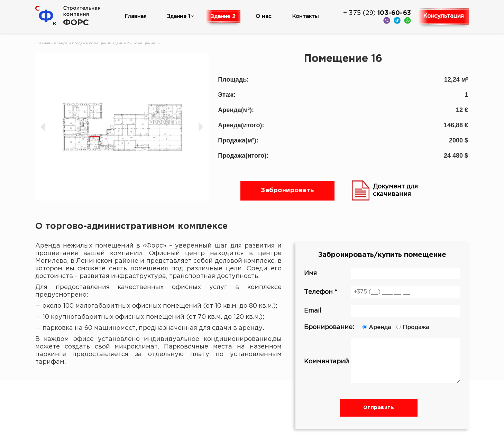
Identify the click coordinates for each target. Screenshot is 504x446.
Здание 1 (179, 16)
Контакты (305, 16)
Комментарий (382, 362)
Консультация (443, 16)
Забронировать (287, 191)
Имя (382, 273)
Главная (135, 16)
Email (382, 311)
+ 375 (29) (377, 13)
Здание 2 (223, 16)
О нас (264, 16)
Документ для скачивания (385, 191)
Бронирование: (382, 328)
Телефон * (382, 292)
